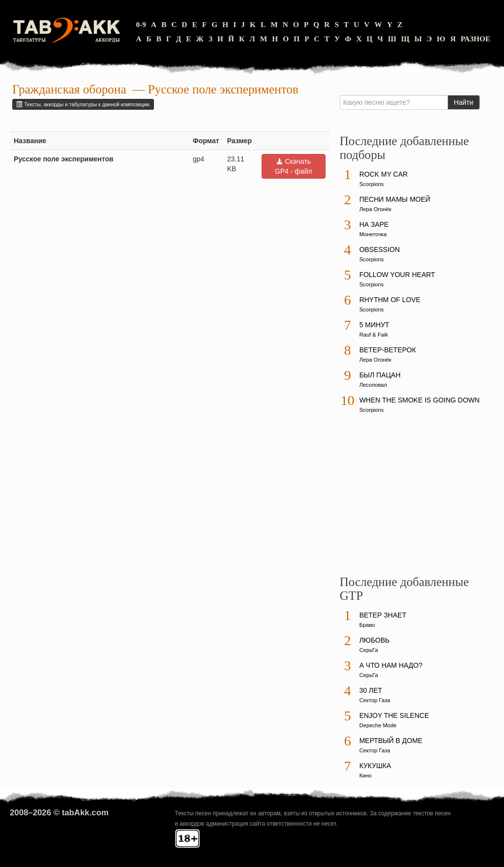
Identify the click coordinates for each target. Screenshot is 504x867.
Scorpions (372, 184)
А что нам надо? (391, 665)
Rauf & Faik (374, 335)
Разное (476, 39)
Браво (367, 625)
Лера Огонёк (375, 209)
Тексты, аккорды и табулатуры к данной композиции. (83, 104)
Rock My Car (384, 174)
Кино (366, 775)
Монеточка (373, 234)
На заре (374, 224)
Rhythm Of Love (390, 300)
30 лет (371, 690)
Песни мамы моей (395, 199)
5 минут (374, 325)
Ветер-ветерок (388, 350)
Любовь (375, 640)
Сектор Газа (375, 700)
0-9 (141, 24)
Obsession (380, 249)
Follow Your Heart (397, 275)
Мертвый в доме (391, 741)
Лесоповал (373, 385)
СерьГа (369, 650)
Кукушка (375, 766)
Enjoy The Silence (394, 715)
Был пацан (380, 375)
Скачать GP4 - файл (294, 166)
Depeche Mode (378, 725)
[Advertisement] (414, 499)
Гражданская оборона (69, 89)
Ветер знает (383, 615)
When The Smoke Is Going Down (420, 400)
